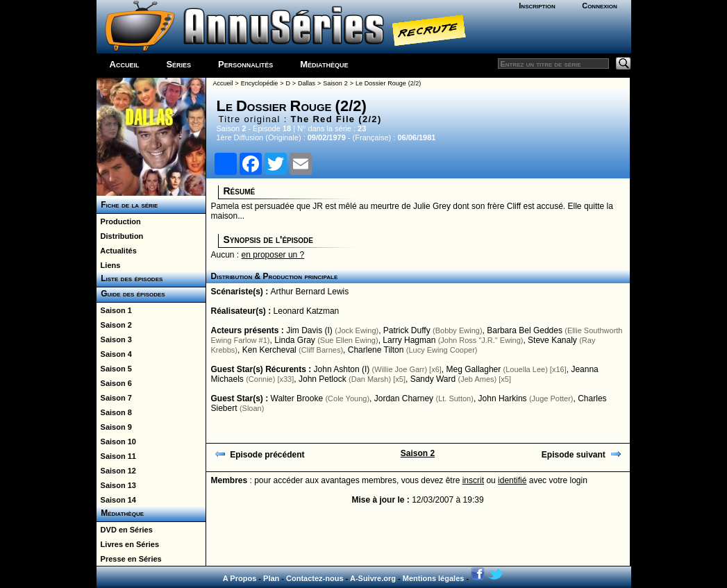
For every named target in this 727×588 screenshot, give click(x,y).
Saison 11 (116, 456)
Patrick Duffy (407, 330)
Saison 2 (114, 325)
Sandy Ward (433, 379)
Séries (178, 64)
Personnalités (245, 64)
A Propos (240, 578)
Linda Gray (295, 340)
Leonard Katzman (307, 311)
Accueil (125, 64)
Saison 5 (114, 369)
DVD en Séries (125, 530)
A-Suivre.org (373, 578)
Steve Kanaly (552, 340)
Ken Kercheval (269, 350)
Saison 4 (114, 354)
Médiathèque (324, 64)
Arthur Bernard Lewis (310, 292)
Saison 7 (114, 398)
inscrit (473, 480)
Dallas (307, 83)
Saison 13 (116, 485)
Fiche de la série (127, 205)
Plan (271, 578)
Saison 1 (114, 310)
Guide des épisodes (131, 294)
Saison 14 (116, 500)
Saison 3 (114, 339)
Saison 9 (114, 427)
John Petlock (323, 379)
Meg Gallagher (474, 369)
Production (119, 221)
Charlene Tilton (376, 350)
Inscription (537, 6)
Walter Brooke (297, 398)
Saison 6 (114, 383)
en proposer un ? (273, 255)
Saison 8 (114, 412)
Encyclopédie (260, 83)
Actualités (117, 251)
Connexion (600, 6)
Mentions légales (434, 578)
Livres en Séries (128, 544)
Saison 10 (116, 442)
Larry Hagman (409, 340)
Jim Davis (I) (309, 330)
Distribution (120, 236)
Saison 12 (116, 471)
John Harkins (503, 398)
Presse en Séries (129, 559)
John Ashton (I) (342, 369)
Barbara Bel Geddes (525, 330)
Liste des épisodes (130, 278)
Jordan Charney (404, 398)
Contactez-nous (315, 578)
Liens (109, 265)
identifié (512, 480)
